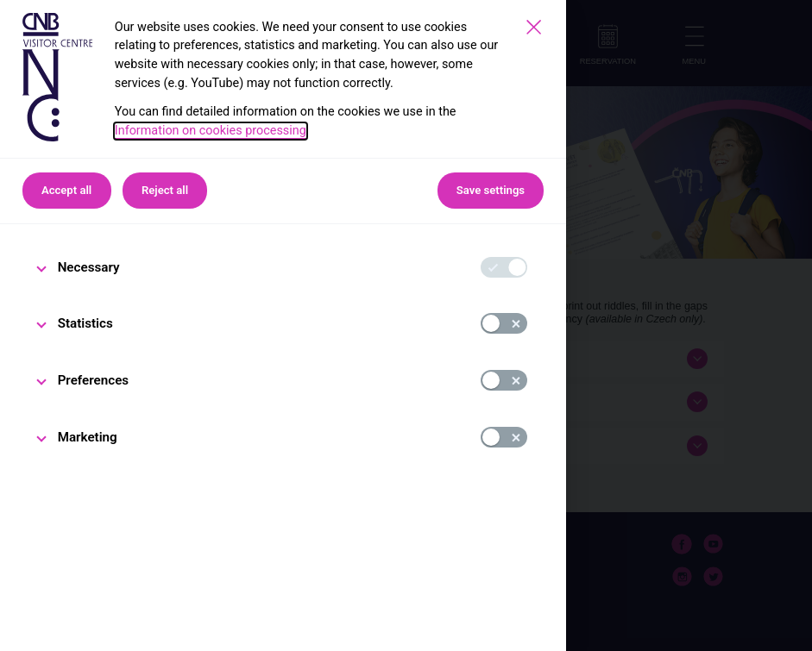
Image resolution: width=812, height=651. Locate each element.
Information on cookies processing (211, 131)
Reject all (165, 190)
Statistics (85, 323)
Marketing (88, 437)
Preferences (94, 380)
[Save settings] (534, 27)
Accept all (66, 190)
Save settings (491, 190)
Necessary (89, 267)
